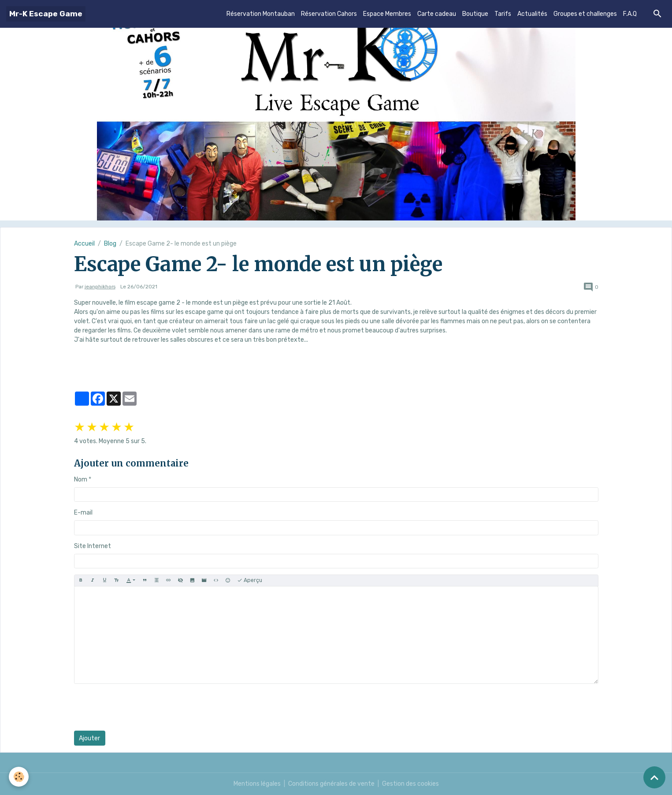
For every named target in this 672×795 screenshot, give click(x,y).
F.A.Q (630, 14)
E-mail (83, 513)
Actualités (532, 14)
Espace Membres (387, 14)
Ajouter (89, 738)
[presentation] (141, 707)
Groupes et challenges (585, 14)
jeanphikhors (100, 287)
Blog (110, 244)
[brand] (46, 14)
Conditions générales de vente (331, 784)
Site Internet (93, 546)
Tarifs (503, 14)
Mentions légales (257, 784)
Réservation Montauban (261, 14)
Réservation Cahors (329, 14)
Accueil (84, 244)
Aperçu (250, 580)
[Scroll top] (654, 777)
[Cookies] (19, 777)
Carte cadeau (437, 14)
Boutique (475, 14)
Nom (81, 480)
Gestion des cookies (410, 784)
